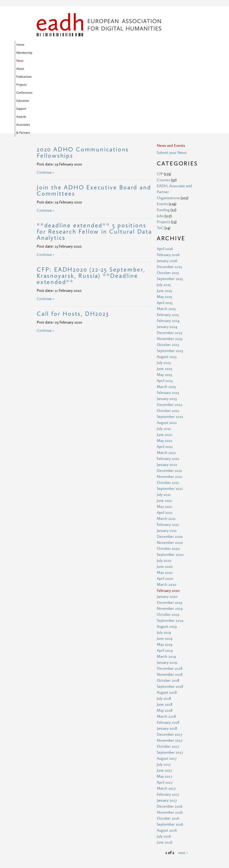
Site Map (84, 822)
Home (42, 45)
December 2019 (170, 531)
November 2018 (170, 603)
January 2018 (167, 656)
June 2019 (165, 567)
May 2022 (165, 369)
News (77, 45)
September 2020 (170, 483)
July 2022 (164, 357)
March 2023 (166, 315)
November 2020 (170, 471)
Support (43, 53)
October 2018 (168, 609)
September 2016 (170, 752)
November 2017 (170, 668)
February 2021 (168, 453)
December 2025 (169, 195)
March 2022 (166, 381)
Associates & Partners (84, 53)
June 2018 (165, 633)
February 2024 (168, 249)
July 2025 (164, 213)
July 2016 (164, 764)
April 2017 (165, 710)
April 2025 (165, 231)
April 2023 (165, 309)
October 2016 (168, 746)
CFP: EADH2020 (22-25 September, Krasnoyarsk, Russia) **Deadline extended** (91, 204)
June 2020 (165, 495)
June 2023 (164, 297)
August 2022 (167, 351)
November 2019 (170, 537)
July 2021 (164, 423)
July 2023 (164, 291)
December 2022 (170, 333)
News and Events (171, 74)
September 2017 (170, 680)
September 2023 (170, 279)
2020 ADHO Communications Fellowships (83, 81)
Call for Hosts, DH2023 (73, 242)
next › (183, 781)
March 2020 (167, 513)
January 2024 (167, 255)
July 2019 (164, 561)
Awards (59, 53)
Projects (127, 45)
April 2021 (165, 441)
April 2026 (165, 177)
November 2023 (170, 267)
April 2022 (165, 375)
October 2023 (168, 273)
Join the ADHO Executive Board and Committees (94, 119)
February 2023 (168, 321)
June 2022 (165, 363)
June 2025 (164, 219)
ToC (160, 156)
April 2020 (165, 507)
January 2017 (167, 728)
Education (166, 45)
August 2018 (167, 621)
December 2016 (170, 734)
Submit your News (172, 81)
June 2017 (164, 698)
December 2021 (169, 399)
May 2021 (164, 435)
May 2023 (164, 303)
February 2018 (168, 651)
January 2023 (167, 327)
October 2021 (168, 411)
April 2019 (165, 579)
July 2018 (164, 627)
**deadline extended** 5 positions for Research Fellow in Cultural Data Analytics (94, 160)
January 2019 (167, 591)
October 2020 (168, 477)
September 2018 (170, 615)
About (91, 45)
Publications (108, 45)
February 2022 (168, 387)
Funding (163, 138)
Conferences (146, 45)
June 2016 (165, 770)
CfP (160, 102)
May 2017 (164, 704)
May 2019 (165, 573)
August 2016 (167, 758)
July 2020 (164, 489)
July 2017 (164, 692)
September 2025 (170, 207)
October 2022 (168, 339)
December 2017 (169, 662)
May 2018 (165, 639)
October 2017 (168, 674)
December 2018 (170, 597)
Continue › (45, 100)
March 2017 (166, 716)
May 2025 (164, 225)
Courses (163, 108)
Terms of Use (88, 831)
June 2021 (164, 429)
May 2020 (165, 501)
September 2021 (170, 417)
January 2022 (167, 393)
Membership (60, 45)
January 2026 (167, 189)
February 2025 (168, 243)
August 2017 (167, 686)
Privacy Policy (88, 839)
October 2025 (168, 201)
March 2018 (166, 645)
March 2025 (166, 237)
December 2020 (170, 465)
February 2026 (168, 183)
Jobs (160, 144)
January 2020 (167, 525)
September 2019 (170, 549)
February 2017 (168, 722)
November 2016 (170, 740)
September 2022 (170, 345)
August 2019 (167, 555)
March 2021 (166, 447)
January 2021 (167, 459)
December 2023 (169, 261)
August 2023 (167, 285)
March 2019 (166, 585)
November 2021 (170, 405)
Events (162, 132)
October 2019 (168, 543)
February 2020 (168, 519)
